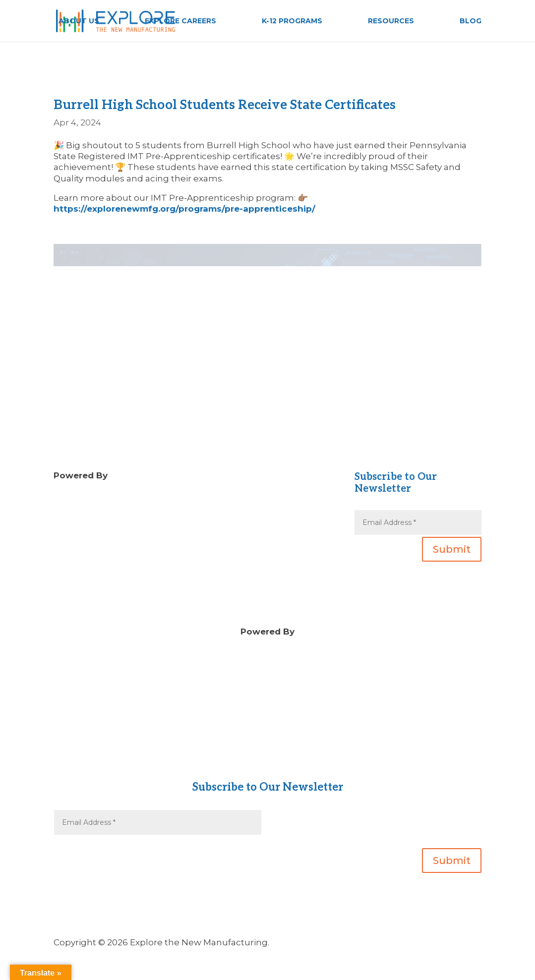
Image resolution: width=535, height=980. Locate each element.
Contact (267, 752)
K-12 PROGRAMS (292, 21)
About (268, 741)
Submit (452, 549)
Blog (214, 497)
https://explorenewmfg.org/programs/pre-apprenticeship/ (184, 209)
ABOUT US (79, 21)
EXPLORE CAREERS (180, 21)
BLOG (471, 21)
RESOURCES (391, 21)
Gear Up (267, 763)
